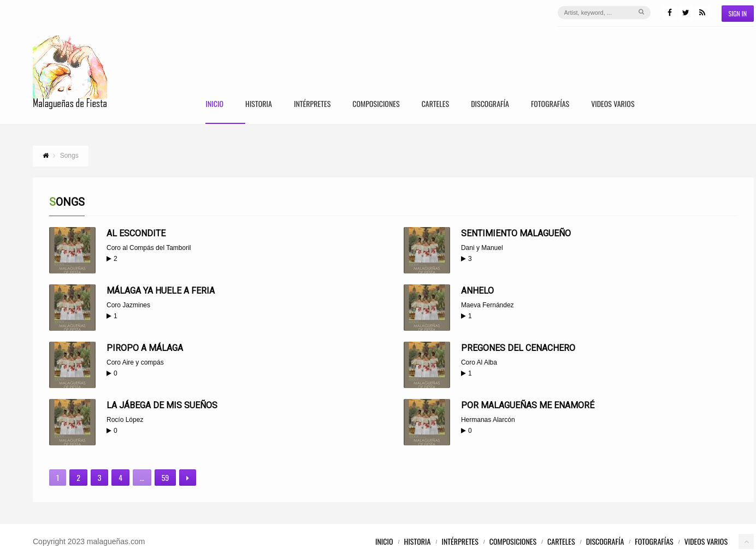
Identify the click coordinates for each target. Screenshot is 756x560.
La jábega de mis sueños (162, 405)
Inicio (214, 105)
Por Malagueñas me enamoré (528, 405)
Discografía (490, 105)
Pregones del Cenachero (518, 348)
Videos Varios (613, 105)
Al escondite (136, 233)
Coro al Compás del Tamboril (149, 248)
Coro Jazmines (128, 305)
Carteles (436, 105)
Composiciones (376, 105)
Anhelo (477, 291)
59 (166, 477)
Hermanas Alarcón (488, 420)
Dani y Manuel (482, 248)
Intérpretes (312, 105)
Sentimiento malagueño (516, 233)
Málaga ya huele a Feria (161, 291)
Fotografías (550, 105)
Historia (259, 105)
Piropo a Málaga (145, 348)
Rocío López (125, 420)
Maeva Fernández (488, 305)
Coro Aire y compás (135, 362)
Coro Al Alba (479, 362)
